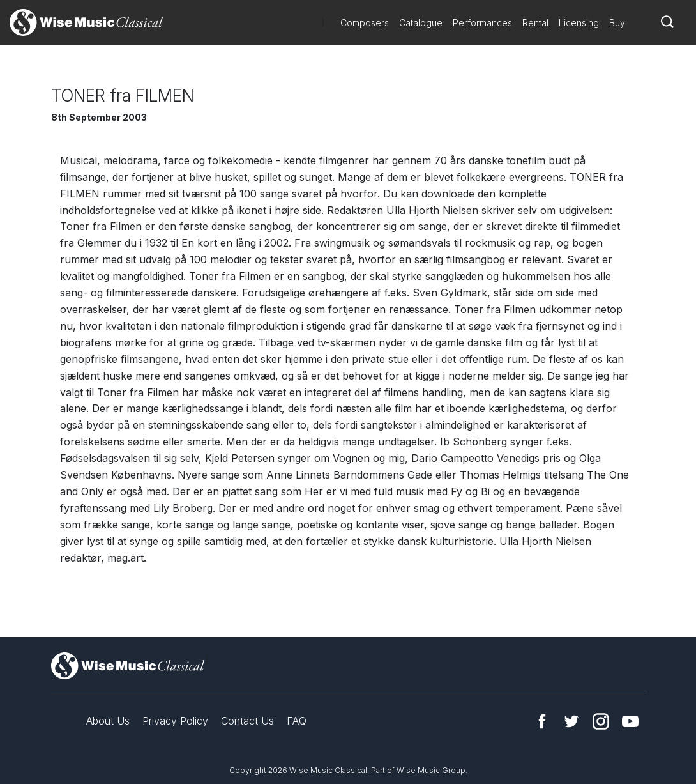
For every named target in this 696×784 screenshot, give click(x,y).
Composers (365, 23)
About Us (108, 721)
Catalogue (421, 23)
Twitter (571, 721)
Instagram (601, 721)
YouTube (630, 721)
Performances (482, 23)
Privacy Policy (175, 721)
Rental (535, 23)
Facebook (542, 721)
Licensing (579, 23)
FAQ (297, 721)
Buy (617, 23)
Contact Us (247, 721)
